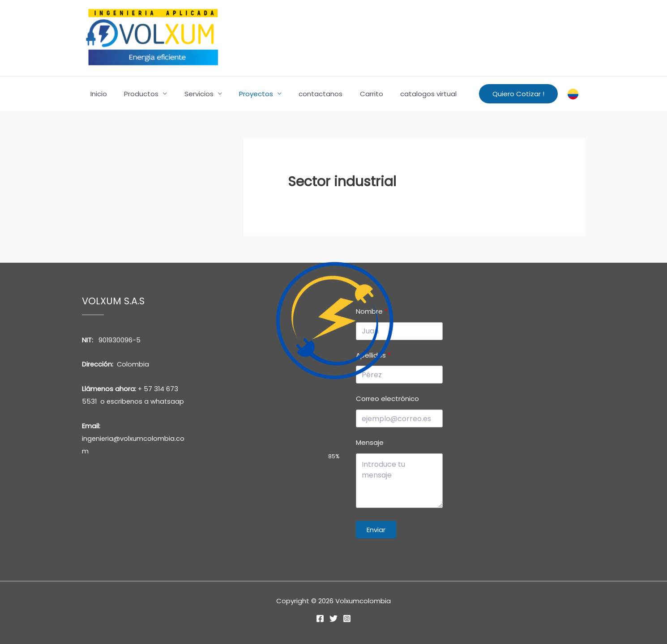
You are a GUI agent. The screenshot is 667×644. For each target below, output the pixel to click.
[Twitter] (333, 618)
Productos (136, 94)
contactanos (304, 94)
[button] (518, 94)
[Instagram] (347, 618)
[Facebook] (320, 618)
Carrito (351, 94)
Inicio (97, 94)
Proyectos (243, 94)
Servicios (190, 94)
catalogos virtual (404, 94)
